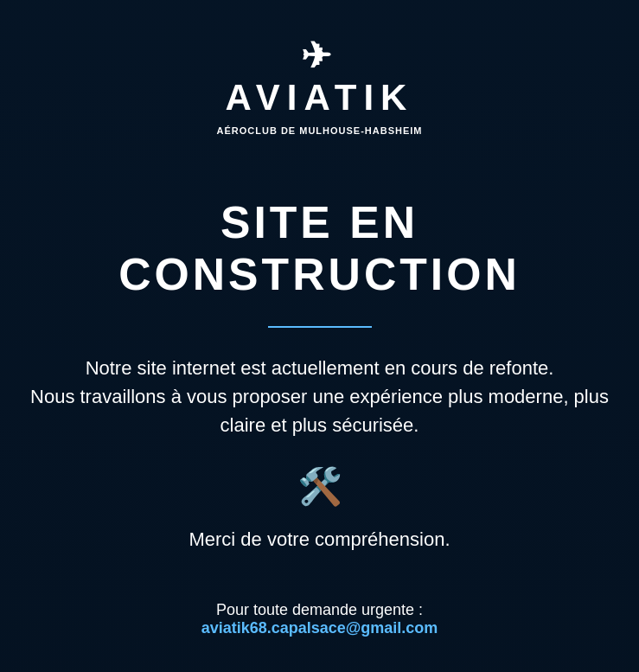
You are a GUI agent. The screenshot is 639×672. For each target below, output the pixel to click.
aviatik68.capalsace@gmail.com (320, 628)
